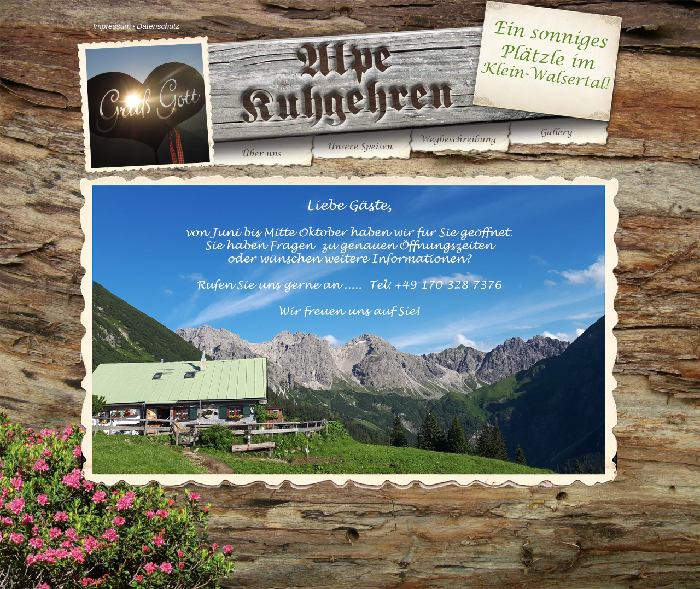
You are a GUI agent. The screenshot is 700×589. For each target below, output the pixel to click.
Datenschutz (158, 26)
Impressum (112, 26)
